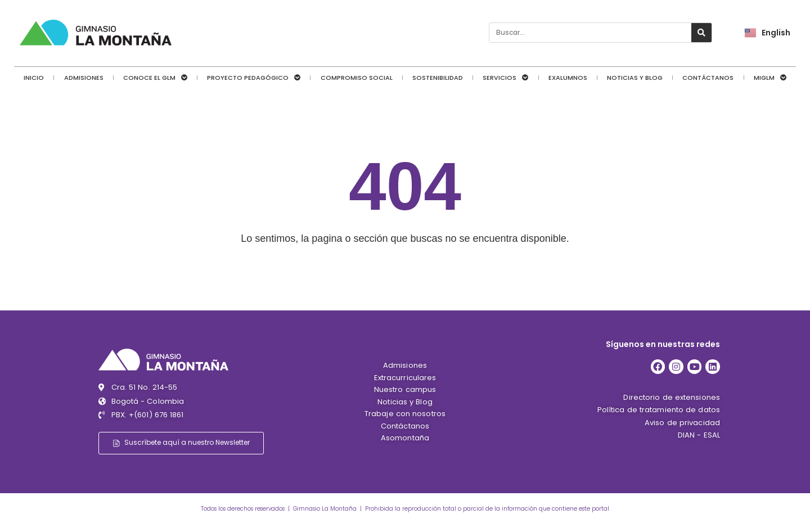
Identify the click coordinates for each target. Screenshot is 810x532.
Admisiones (84, 78)
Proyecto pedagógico (254, 78)
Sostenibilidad (438, 78)
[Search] (701, 33)
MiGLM (770, 78)
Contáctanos (708, 78)
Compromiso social (357, 78)
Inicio (34, 78)
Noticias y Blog (635, 78)
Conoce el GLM (155, 78)
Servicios (505, 78)
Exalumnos (568, 78)
